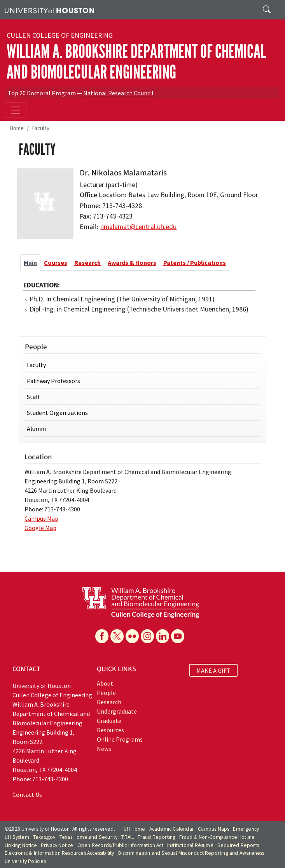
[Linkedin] (163, 636)
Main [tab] (30, 262)
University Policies (25, 861)
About (105, 683)
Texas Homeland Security (89, 837)
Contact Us (27, 794)
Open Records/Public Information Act (120, 845)
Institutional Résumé (190, 845)
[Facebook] (102, 636)
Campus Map (41, 518)
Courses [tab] (56, 262)
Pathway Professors (53, 381)
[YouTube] (178, 636)
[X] (117, 636)
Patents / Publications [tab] (195, 262)
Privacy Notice (57, 845)
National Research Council (118, 93)
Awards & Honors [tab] (132, 262)
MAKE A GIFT (213, 670)
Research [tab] (87, 262)
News (104, 749)
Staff (33, 397)
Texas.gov (44, 837)
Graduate (109, 721)
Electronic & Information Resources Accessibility (59, 853)
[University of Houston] (49, 10)
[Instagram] (147, 636)
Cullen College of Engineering (60, 35)
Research (109, 702)
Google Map (40, 528)
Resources (110, 730)
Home (17, 128)
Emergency (246, 829)
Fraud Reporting (156, 837)
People (106, 693)
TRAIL (128, 837)
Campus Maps (213, 829)
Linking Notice (21, 845)
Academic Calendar (172, 829)
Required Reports (238, 845)
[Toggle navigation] (16, 110)
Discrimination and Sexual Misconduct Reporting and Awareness (191, 853)
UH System (17, 837)
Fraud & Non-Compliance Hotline (217, 837)
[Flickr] (132, 636)
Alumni (36, 429)
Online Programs (120, 739)
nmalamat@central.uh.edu (138, 227)
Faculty (41, 128)
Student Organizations (57, 413)
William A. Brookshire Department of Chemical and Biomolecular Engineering (136, 62)
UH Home (134, 829)
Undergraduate (117, 711)
